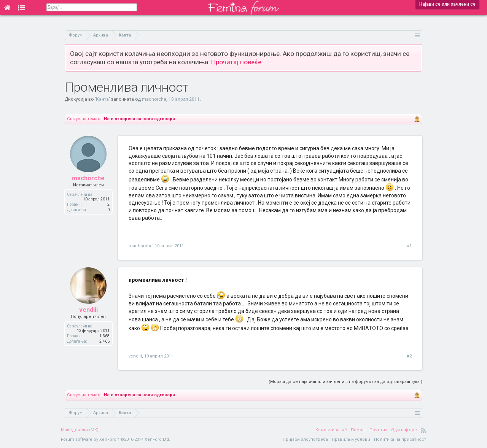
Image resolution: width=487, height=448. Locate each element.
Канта (102, 99)
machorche (154, 99)
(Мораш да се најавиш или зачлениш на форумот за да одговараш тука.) (345, 382)
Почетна (378, 430)
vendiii (88, 310)
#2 (409, 356)
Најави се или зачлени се (447, 4)
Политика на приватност (400, 439)
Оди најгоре (404, 430)
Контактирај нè (331, 430)
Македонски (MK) (80, 430)
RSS (423, 430)
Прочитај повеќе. (237, 62)
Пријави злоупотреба (305, 439)
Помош (358, 430)
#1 (409, 246)
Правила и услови (351, 439)
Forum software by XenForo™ (115, 439)
